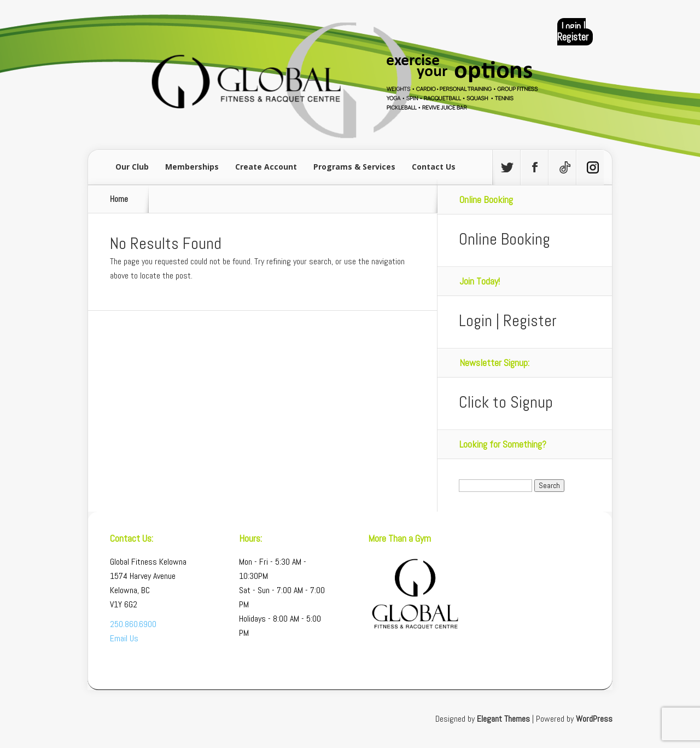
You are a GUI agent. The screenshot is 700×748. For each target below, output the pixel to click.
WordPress (594, 719)
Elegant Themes (503, 719)
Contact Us (434, 167)
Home (119, 199)
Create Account (266, 167)
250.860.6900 (133, 624)
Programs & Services (354, 167)
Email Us (124, 638)
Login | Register (573, 32)
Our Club (132, 167)
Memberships (192, 167)
